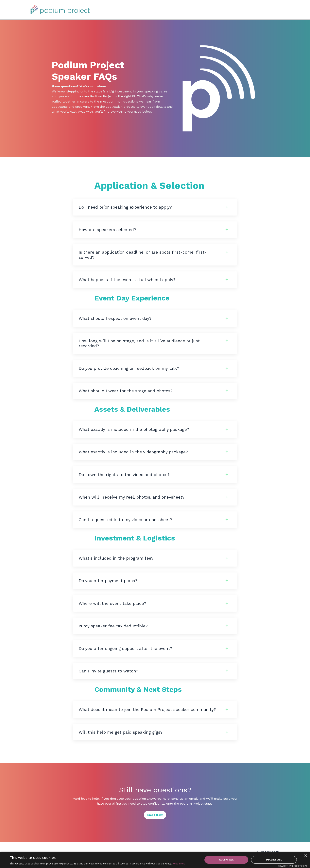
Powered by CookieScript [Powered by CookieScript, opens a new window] (293, 866)
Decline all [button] (274, 860)
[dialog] (155, 860)
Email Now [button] (155, 821)
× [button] (306, 856)
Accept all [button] (226, 860)
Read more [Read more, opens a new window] (179, 864)
